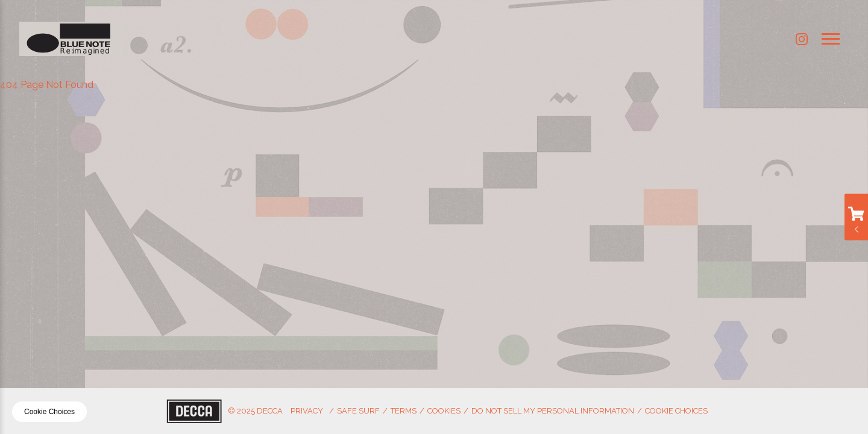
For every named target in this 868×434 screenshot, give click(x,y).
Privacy (307, 411)
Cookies (444, 411)
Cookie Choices (676, 411)
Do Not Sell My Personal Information (553, 411)
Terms (404, 411)
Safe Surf (358, 411)
